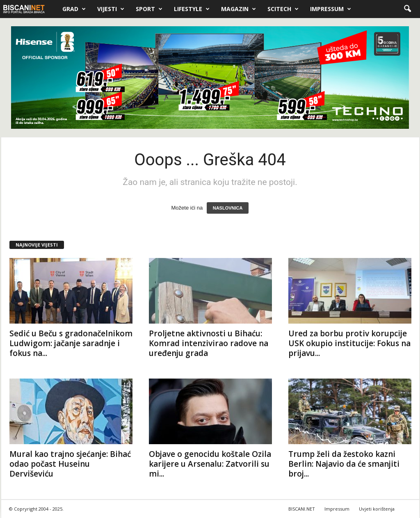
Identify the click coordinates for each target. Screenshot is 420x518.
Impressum (331, 9)
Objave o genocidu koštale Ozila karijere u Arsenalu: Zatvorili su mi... (210, 464)
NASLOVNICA (228, 208)
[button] (407, 9)
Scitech (283, 9)
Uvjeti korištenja (377, 509)
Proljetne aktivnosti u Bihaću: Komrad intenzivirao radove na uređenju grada (209, 343)
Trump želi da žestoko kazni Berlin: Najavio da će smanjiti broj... (344, 464)
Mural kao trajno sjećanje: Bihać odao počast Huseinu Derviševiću (70, 464)
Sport (149, 9)
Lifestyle (192, 9)
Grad (74, 9)
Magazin (239, 9)
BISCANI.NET (302, 509)
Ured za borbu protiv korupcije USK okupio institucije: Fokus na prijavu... (349, 343)
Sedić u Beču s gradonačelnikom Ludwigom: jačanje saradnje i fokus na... (71, 343)
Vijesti (111, 9)
